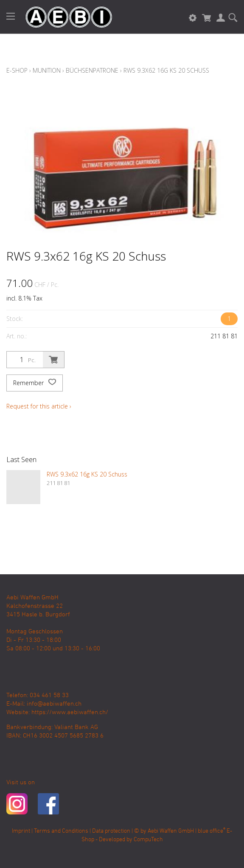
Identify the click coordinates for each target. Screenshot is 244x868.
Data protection (111, 831)
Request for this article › (39, 406)
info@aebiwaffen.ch (54, 704)
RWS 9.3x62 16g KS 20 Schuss (166, 70)
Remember (35, 383)
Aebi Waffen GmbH (171, 831)
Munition (47, 70)
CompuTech (148, 840)
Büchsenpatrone (92, 70)
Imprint (21, 831)
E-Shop (17, 70)
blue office (212, 831)
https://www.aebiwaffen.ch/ (70, 712)
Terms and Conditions (61, 831)
